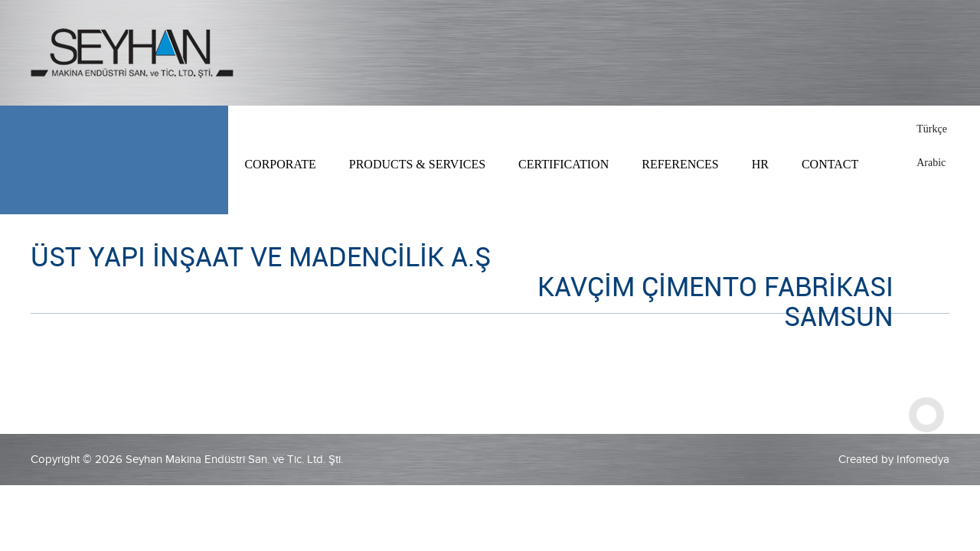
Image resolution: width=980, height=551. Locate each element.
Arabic (931, 163)
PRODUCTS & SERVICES (417, 164)
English (933, 146)
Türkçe (932, 129)
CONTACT (830, 164)
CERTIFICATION (563, 164)
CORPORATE (280, 164)
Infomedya (923, 459)
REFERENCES (680, 164)
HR (760, 164)
